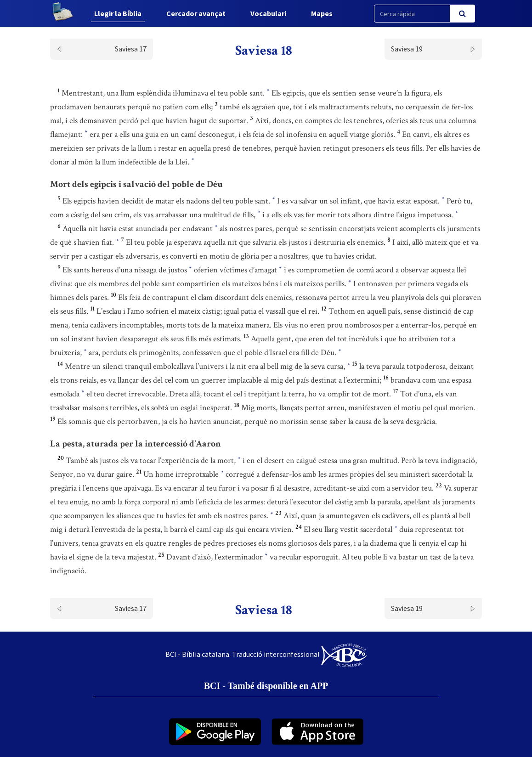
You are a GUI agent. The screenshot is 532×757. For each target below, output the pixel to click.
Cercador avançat (196, 13)
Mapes (322, 13)
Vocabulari (268, 13)
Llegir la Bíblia (118, 13)
